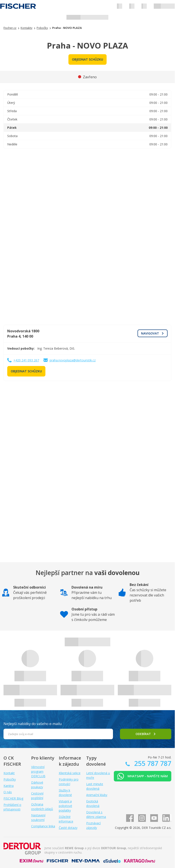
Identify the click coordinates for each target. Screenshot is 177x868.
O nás (8, 792)
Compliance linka (43, 826)
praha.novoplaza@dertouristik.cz (73, 360)
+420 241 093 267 (26, 360)
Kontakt (9, 773)
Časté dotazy (68, 828)
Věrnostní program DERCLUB (38, 771)
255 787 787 (152, 763)
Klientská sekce (70, 773)
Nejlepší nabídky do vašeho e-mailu (33, 724)
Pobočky (10, 779)
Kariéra (9, 786)
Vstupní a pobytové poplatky (65, 806)
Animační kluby (97, 795)
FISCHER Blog (13, 798)
